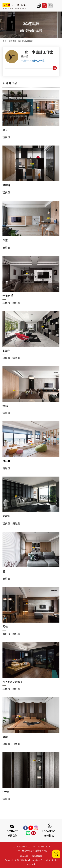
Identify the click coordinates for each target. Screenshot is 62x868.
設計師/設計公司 (26, 41)
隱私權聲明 (37, 856)
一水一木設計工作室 (33, 61)
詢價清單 (39, 6)
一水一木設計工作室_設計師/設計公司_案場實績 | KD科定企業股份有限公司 (14, 6)
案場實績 (12, 41)
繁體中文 (50, 6)
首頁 (4, 41)
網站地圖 (24, 856)
